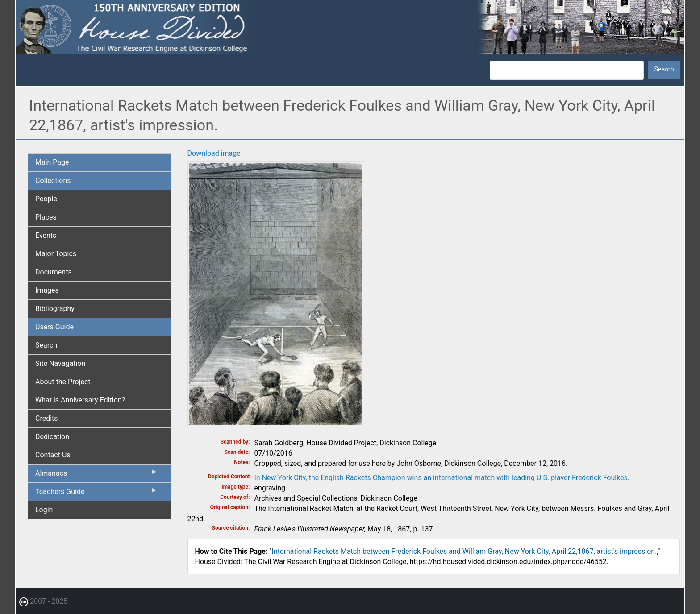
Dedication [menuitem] (52, 437)
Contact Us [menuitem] (53, 455)
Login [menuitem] (44, 510)
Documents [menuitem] (54, 272)
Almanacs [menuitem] (97, 475)
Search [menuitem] (46, 345)
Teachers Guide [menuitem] (97, 494)
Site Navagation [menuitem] (60, 363)
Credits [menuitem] (47, 418)
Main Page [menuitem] (52, 162)
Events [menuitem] (46, 235)
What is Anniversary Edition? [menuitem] (80, 400)
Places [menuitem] (46, 217)
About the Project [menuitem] (63, 382)
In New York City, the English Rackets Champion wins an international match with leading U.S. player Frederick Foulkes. (442, 478)
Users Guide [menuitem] (54, 327)
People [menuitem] (46, 199)
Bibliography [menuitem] (55, 309)
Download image (214, 153)
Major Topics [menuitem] (56, 254)
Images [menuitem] (47, 290)
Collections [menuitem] (53, 180)
